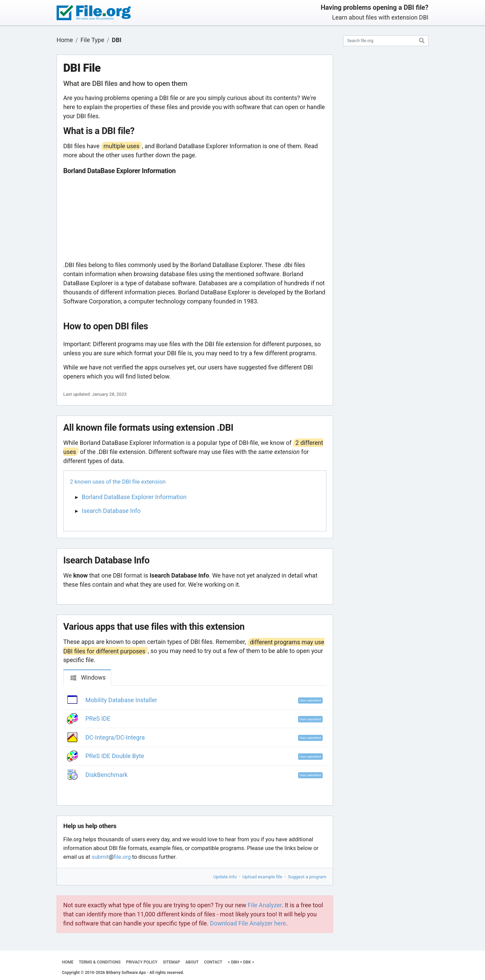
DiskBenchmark (107, 775)
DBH (235, 962)
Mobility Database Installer (121, 700)
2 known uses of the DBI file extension (118, 482)
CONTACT (213, 962)
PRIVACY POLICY (142, 962)
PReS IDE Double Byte (115, 756)
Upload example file (262, 877)
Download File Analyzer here (248, 923)
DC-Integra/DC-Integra (115, 737)
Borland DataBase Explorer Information (134, 497)
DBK (247, 962)
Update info (225, 877)
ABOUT (192, 962)
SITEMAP (171, 962)
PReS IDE (98, 718)
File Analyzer (265, 905)
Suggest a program (307, 877)
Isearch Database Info (111, 511)
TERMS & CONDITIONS (100, 962)
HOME (68, 962)
